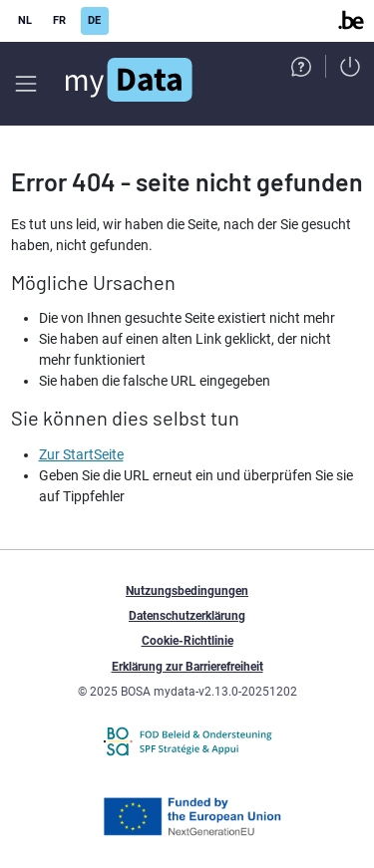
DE (94, 20)
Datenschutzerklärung (187, 616)
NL (25, 20)
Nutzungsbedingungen (187, 591)
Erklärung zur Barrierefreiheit (187, 667)
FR (59, 20)
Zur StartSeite (81, 454)
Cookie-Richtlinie (187, 641)
